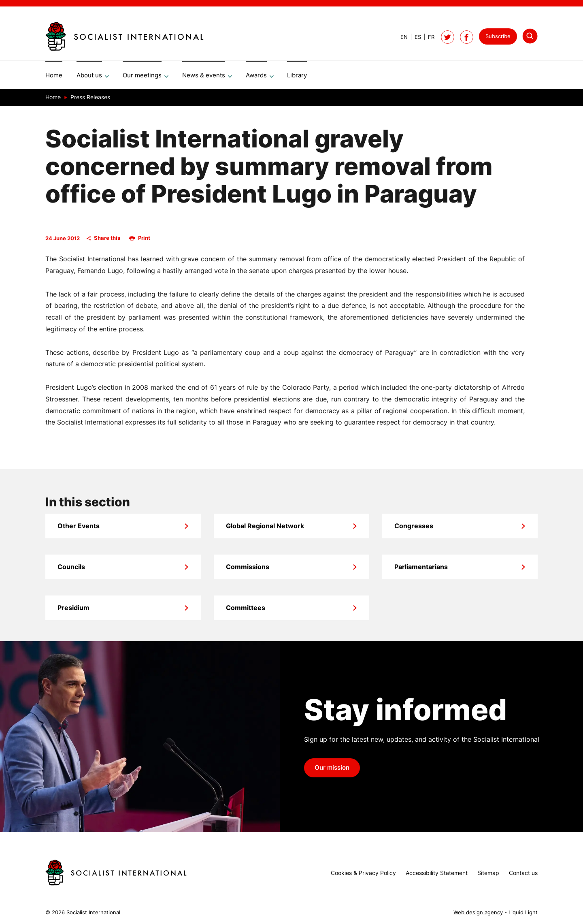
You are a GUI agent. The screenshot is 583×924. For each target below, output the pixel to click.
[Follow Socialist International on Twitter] (448, 37)
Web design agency (478, 912)
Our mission (332, 770)
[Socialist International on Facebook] (467, 37)
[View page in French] (428, 37)
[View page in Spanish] (414, 37)
